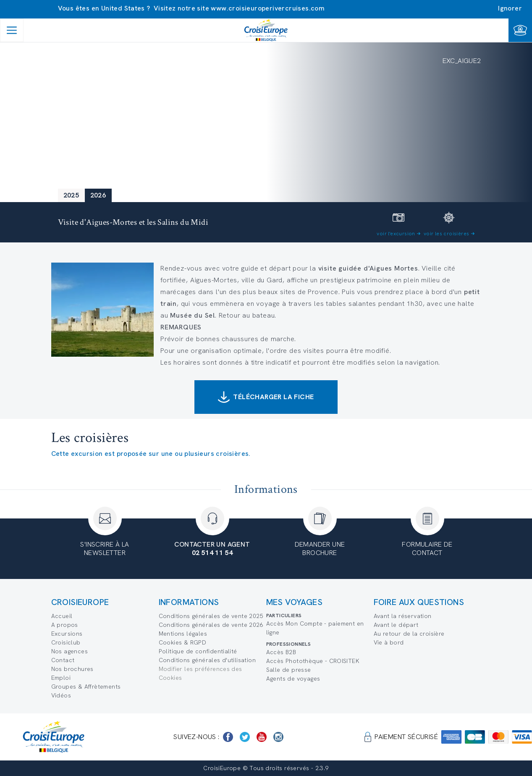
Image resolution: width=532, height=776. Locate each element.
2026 (98, 195)
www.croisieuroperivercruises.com (268, 8)
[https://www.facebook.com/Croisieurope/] (228, 737)
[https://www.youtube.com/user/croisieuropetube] (262, 737)
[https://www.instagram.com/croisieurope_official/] (278, 737)
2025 (71, 195)
